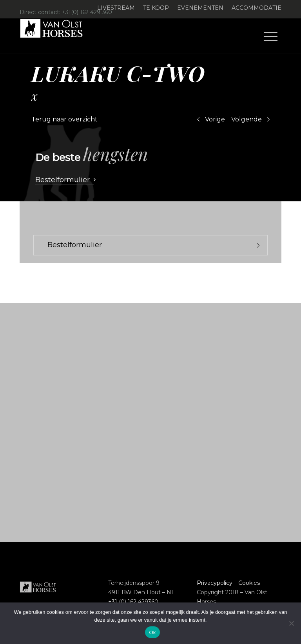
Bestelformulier (75, 245)
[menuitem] (116, 8)
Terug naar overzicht (64, 119)
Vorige (215, 119)
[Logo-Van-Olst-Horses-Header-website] (56, 36)
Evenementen (200, 8)
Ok (152, 632)
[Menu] (271, 36)
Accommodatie (257, 8)
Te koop (156, 8)
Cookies (249, 583)
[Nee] (291, 623)
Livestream (116, 8)
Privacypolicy (215, 583)
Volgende (247, 119)
